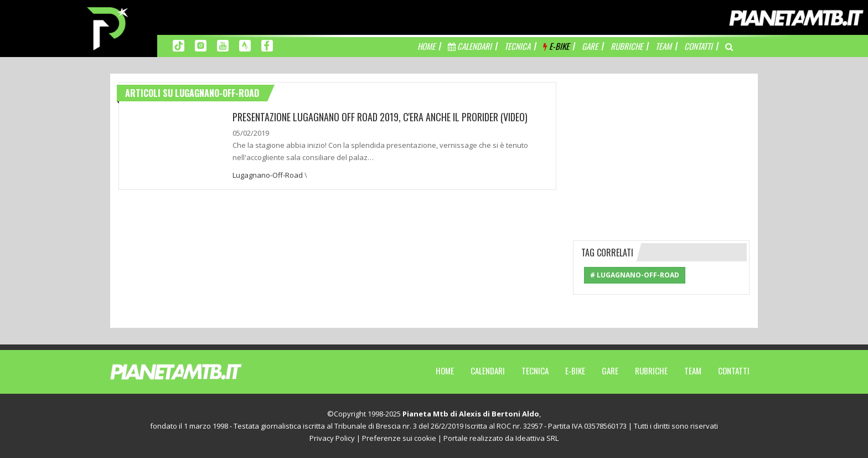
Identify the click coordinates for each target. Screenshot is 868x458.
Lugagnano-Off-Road (268, 175)
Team (693, 370)
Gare (610, 370)
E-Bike (575, 370)
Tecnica (535, 370)
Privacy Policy (332, 438)
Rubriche (651, 370)
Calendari (488, 370)
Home (445, 370)
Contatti (734, 370)
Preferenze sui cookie (399, 438)
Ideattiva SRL (537, 438)
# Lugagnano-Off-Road (635, 275)
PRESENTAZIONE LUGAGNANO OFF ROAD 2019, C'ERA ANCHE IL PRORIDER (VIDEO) (380, 117)
